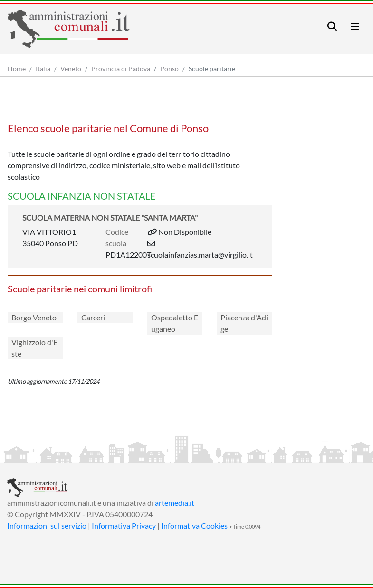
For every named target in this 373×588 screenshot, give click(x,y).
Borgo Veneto (34, 317)
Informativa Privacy (124, 525)
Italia (43, 69)
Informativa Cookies (194, 525)
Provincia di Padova (121, 69)
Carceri (93, 317)
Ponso (169, 69)
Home (17, 69)
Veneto (71, 69)
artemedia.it (175, 503)
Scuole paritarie (212, 69)
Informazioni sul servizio (47, 525)
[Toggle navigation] (332, 26)
